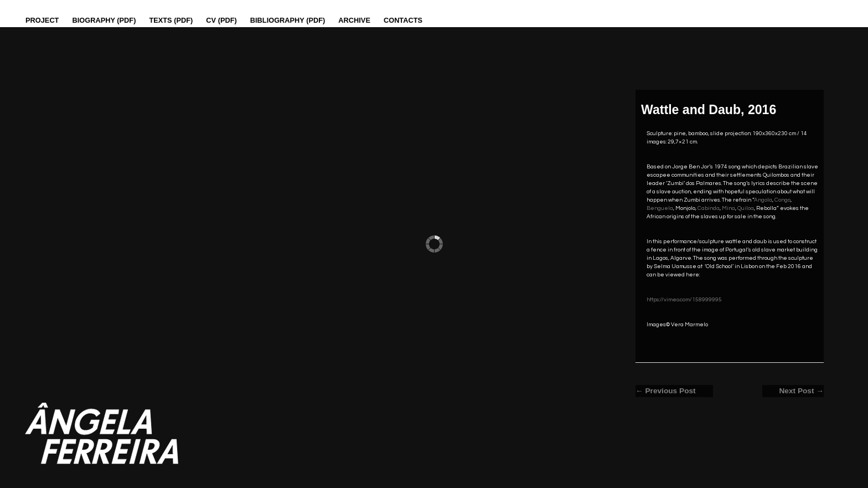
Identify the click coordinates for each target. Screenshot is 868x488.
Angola (763, 200)
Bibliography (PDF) (288, 20)
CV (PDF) (221, 20)
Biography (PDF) (104, 20)
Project (42, 20)
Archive (354, 20)
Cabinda (709, 208)
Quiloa (746, 208)
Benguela (660, 208)
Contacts (403, 20)
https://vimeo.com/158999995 (684, 300)
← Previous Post (666, 391)
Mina (728, 208)
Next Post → (801, 391)
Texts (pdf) (171, 20)
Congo (782, 200)
